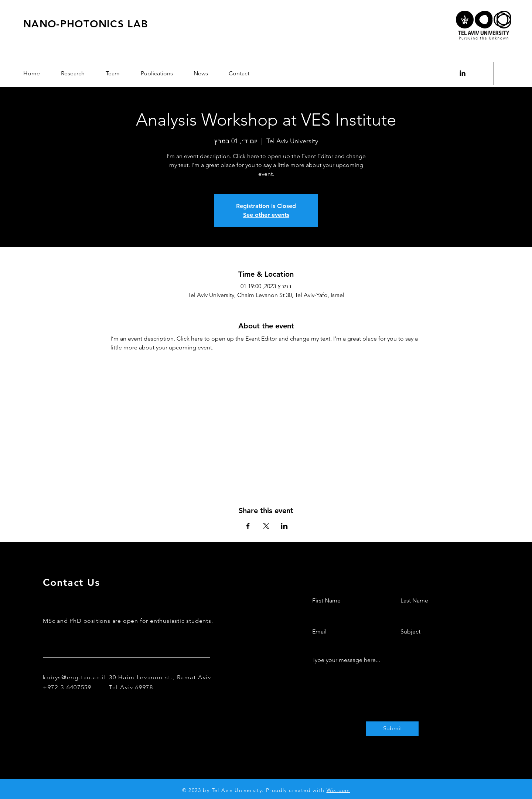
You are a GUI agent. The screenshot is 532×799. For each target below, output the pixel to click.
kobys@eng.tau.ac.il (74, 677)
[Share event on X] (266, 526)
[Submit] (392, 729)
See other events (266, 215)
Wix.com (338, 790)
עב (506, 74)
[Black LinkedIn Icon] (463, 73)
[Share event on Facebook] (248, 526)
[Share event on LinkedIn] (284, 526)
